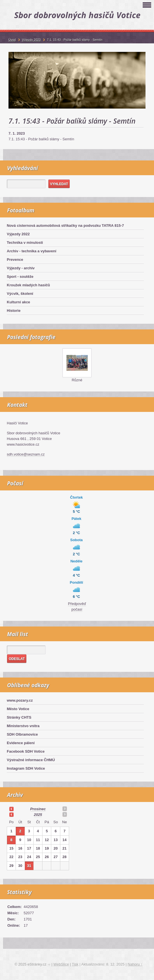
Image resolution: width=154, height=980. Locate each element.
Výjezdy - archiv (21, 268)
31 (29, 866)
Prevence (15, 260)
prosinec (38, 809)
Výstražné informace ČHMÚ (31, 760)
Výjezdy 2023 (31, 40)
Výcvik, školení (20, 294)
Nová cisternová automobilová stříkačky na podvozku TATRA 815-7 (65, 226)
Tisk (75, 964)
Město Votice (18, 709)
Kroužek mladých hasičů (28, 285)
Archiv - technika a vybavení (32, 251)
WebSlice (61, 964)
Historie (14, 311)
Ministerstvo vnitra (23, 726)
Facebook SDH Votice (26, 751)
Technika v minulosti (25, 243)
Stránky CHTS (19, 717)
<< (11, 809)
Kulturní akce (18, 302)
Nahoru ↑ (135, 964)
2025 (38, 815)
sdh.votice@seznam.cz (26, 454)
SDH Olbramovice (22, 734)
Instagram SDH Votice (26, 768)
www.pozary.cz (20, 700)
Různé (77, 380)
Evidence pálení (21, 743)
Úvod (12, 40)
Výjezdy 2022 (18, 234)
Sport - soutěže (20, 277)
